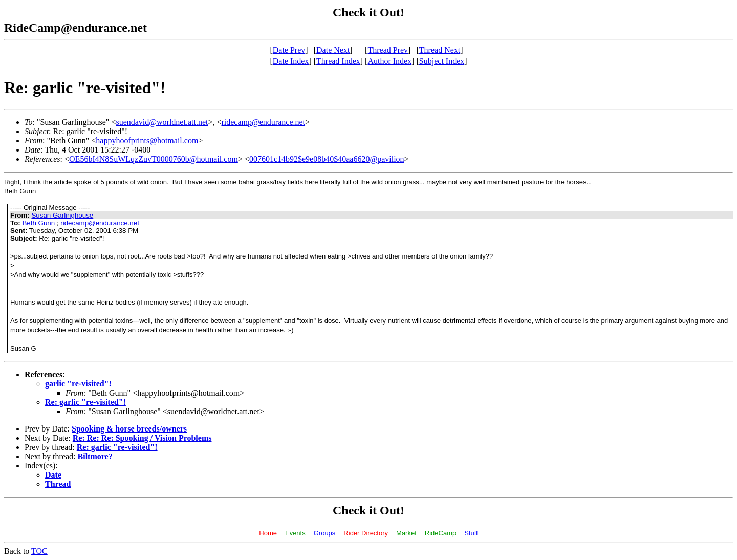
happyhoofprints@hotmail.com (147, 141)
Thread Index (338, 61)
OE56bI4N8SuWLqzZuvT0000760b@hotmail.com (154, 159)
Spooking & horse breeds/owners (129, 429)
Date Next (333, 50)
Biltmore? (95, 456)
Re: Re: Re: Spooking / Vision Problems (142, 438)
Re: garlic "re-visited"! (85, 402)
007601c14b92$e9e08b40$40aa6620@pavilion (327, 159)
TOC (39, 551)
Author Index (389, 61)
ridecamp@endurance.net (263, 122)
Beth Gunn (38, 223)
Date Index (291, 61)
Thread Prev (388, 50)
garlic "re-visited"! (78, 384)
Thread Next (440, 50)
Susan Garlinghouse (62, 215)
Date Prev (289, 50)
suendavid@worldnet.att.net (162, 122)
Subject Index (442, 61)
